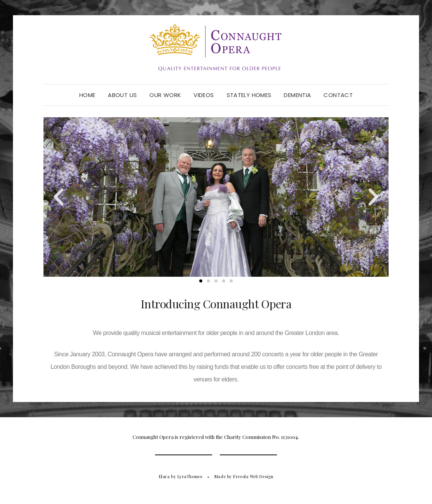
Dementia (297, 95)
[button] (59, 197)
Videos (204, 95)
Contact (338, 95)
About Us (122, 95)
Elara (164, 476)
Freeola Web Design (253, 476)
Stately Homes (249, 95)
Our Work (165, 95)
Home (87, 95)
